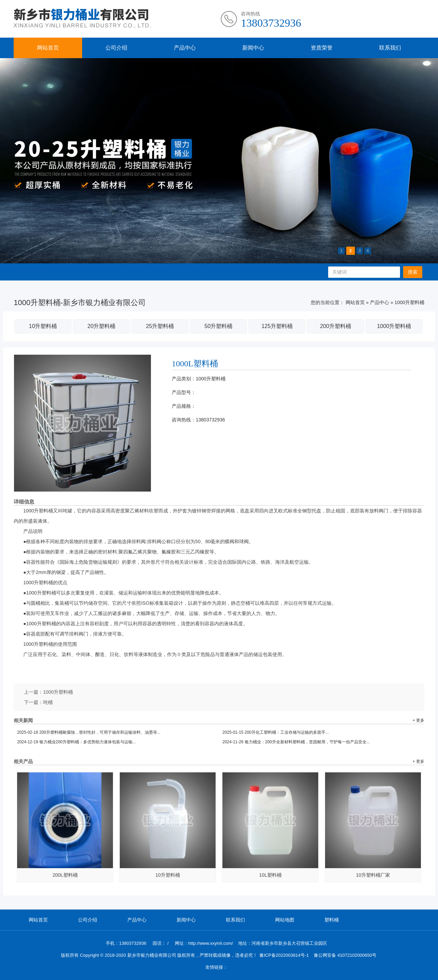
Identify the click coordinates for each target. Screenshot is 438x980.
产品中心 (185, 48)
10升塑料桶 (43, 326)
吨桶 (48, 702)
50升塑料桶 (219, 326)
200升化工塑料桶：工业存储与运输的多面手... (276, 732)
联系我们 (390, 48)
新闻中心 (253, 48)
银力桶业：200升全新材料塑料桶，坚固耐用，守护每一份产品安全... (296, 742)
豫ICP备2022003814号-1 (284, 955)
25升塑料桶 (160, 326)
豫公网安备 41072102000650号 (345, 955)
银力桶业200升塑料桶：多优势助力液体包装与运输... (76, 742)
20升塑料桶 (102, 326)
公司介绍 (116, 48)
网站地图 (285, 920)
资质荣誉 (322, 48)
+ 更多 (418, 720)
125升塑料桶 (277, 326)
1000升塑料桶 (409, 302)
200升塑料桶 (336, 326)
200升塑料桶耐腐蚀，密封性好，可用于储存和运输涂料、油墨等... (89, 732)
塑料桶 (332, 920)
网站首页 (48, 48)
